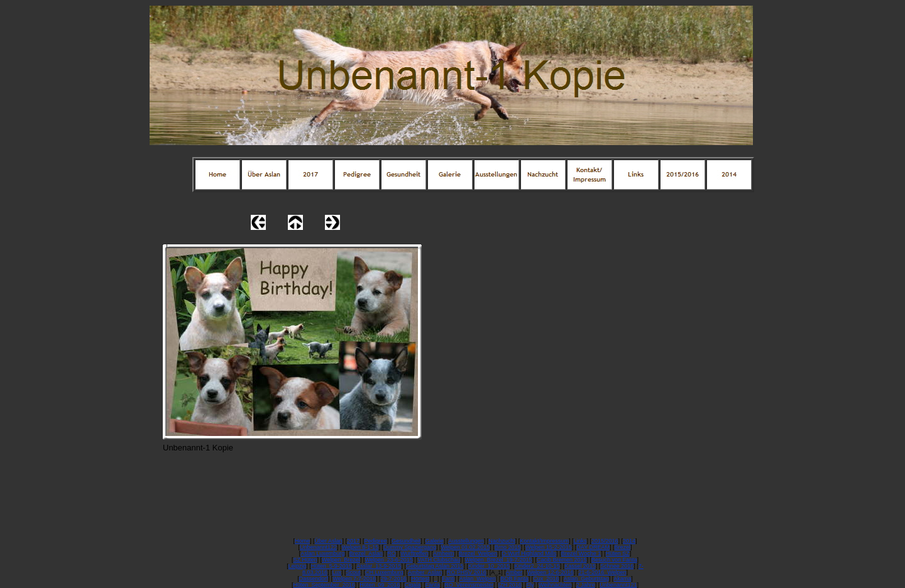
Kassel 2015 (580, 566)
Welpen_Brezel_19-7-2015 (499, 560)
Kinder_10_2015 (489, 566)
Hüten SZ (618, 553)
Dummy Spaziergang (410, 547)
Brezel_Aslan (366, 553)
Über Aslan (329, 541)
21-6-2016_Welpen (602, 572)
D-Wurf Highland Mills (529, 553)
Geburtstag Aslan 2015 (435, 566)
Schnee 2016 (617, 566)
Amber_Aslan (425, 572)
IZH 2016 (510, 585)
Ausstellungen (466, 541)
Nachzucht (502, 541)
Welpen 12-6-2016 (551, 572)
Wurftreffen (414, 553)
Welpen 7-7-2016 (354, 579)
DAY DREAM (593, 547)
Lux (337, 572)
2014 (629, 541)
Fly (530, 585)
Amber (514, 572)
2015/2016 (605, 541)
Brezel (623, 547)
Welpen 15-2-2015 (549, 547)
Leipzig (298, 566)
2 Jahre (586, 585)
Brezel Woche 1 (581, 553)
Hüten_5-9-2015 (332, 566)
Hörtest (420, 579)
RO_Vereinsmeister (469, 585)
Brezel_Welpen (478, 553)
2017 (353, 541)
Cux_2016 (546, 579)
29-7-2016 (394, 579)
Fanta (433, 585)
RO (392, 553)
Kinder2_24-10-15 (537, 566)
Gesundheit (406, 541)
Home (302, 541)
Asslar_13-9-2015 (379, 566)
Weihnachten (555, 585)
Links (580, 541)
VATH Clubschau (439, 560)
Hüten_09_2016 (380, 585)
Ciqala (413, 585)
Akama (622, 579)
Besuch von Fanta (614, 560)
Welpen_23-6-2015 (388, 560)
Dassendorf (314, 579)
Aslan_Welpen (478, 579)
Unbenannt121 (618, 585)
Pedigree (376, 541)
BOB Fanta (514, 579)
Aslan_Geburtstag (586, 579)
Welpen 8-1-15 (360, 547)
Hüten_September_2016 (324, 585)
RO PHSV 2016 (467, 572)
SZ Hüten (305, 560)
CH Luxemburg (384, 572)
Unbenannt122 (318, 547)
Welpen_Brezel (341, 560)
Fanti (448, 579)
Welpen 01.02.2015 (465, 547)
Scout (354, 572)
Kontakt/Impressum (544, 541)
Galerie (435, 541)
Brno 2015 (508, 547)
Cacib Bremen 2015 (562, 560)
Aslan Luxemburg (322, 553)
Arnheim (444, 553)
